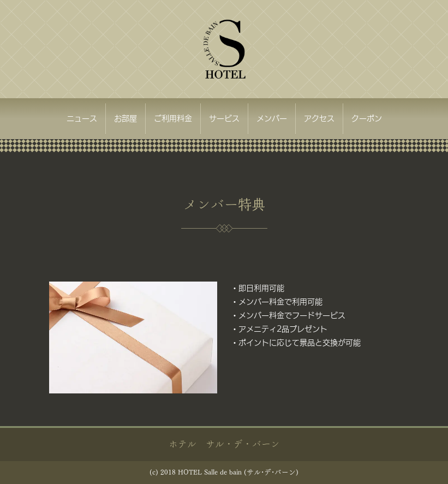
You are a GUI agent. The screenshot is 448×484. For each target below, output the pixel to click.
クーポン (367, 118)
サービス (224, 118)
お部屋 (126, 118)
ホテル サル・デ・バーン (224, 444)
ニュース (82, 118)
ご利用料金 (173, 118)
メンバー (272, 118)
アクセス (319, 118)
